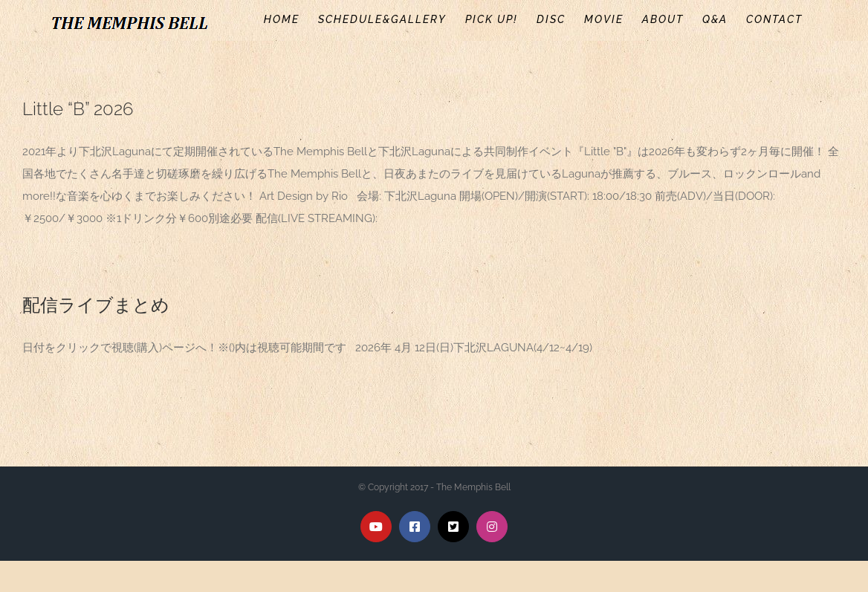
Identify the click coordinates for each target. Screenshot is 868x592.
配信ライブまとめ (96, 305)
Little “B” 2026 (78, 109)
